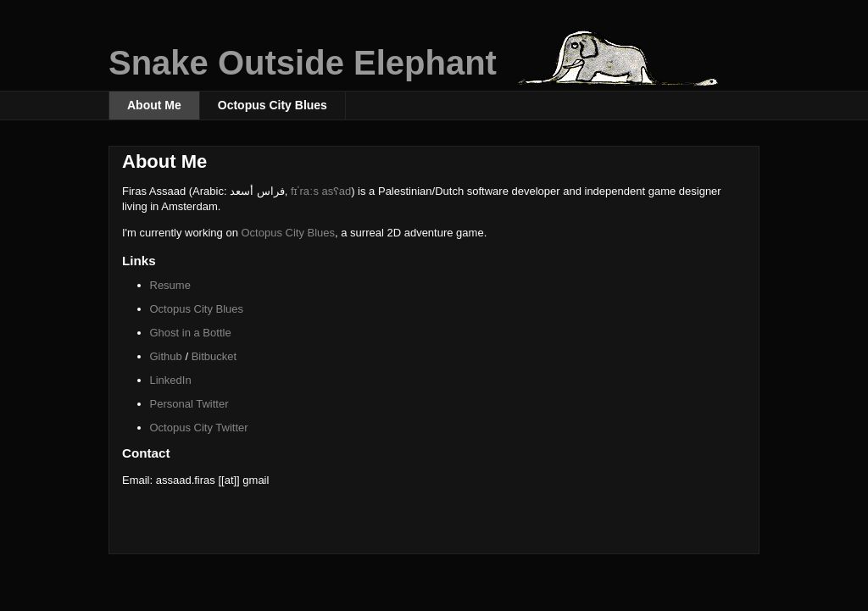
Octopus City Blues (273, 105)
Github (166, 356)
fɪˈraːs (306, 191)
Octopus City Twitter (199, 428)
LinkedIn (171, 380)
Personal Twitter (189, 404)
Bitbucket (214, 356)
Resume (170, 285)
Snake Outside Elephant (303, 63)
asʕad (337, 191)
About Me (154, 105)
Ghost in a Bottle (191, 333)
